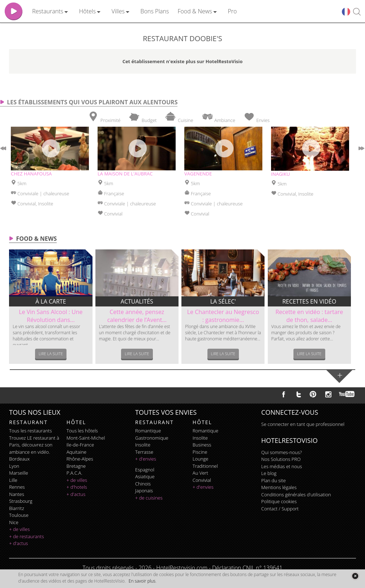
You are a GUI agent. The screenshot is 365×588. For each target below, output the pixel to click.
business (202, 445)
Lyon (14, 466)
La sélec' (223, 301)
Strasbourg (21, 501)
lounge (201, 459)
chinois (143, 484)
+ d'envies (146, 459)
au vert (200, 473)
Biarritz (16, 508)
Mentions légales (279, 487)
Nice (14, 522)
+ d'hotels (77, 487)
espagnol (145, 470)
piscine (200, 452)
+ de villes (19, 529)
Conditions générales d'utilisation (296, 495)
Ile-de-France (80, 445)
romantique (148, 431)
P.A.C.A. (74, 473)
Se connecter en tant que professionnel (303, 424)
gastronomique (152, 438)
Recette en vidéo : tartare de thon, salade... (309, 316)
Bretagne (76, 466)
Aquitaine (76, 452)
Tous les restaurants (30, 431)
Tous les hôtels (82, 431)
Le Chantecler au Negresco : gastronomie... (223, 316)
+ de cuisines (149, 498)
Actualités (137, 301)
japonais (144, 491)
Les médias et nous (282, 466)
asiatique (145, 476)
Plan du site (274, 480)
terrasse (144, 452)
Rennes (17, 487)
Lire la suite (51, 354)
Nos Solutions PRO (281, 459)
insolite (143, 445)
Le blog (269, 473)
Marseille (18, 473)
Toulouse (19, 515)
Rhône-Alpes (80, 459)
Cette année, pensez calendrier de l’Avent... (137, 316)
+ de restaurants (26, 536)
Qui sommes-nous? (282, 452)
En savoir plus (142, 581)
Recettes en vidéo (309, 301)
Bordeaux (19, 459)
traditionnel (205, 466)
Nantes (16, 494)
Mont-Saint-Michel (86, 438)
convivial (202, 480)
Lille (13, 480)
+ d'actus (18, 543)
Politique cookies (279, 501)
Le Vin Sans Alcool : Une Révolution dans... (51, 316)
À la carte (51, 301)
